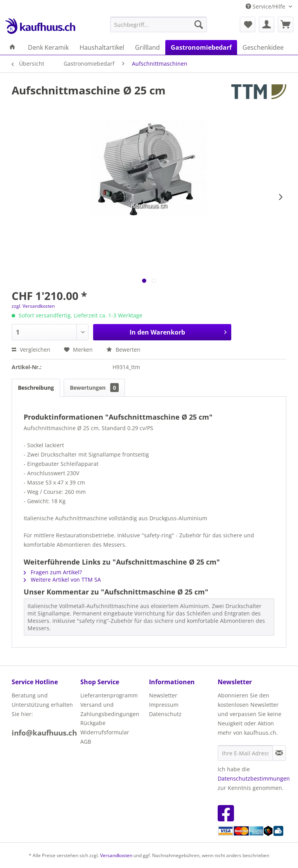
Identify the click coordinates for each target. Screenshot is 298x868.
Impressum (164, 705)
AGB (86, 742)
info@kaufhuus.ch (44, 733)
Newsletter (163, 695)
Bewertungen (94, 388)
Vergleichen (31, 349)
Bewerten (123, 349)
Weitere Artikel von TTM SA (62, 580)
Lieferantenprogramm (109, 695)
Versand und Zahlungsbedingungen (110, 709)
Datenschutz (165, 714)
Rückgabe (93, 723)
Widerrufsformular (105, 732)
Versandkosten (116, 855)
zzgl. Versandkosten (33, 306)
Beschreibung (36, 388)
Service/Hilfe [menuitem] (266, 6)
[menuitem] (159, 24)
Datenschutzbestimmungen (254, 778)
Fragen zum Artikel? (53, 572)
